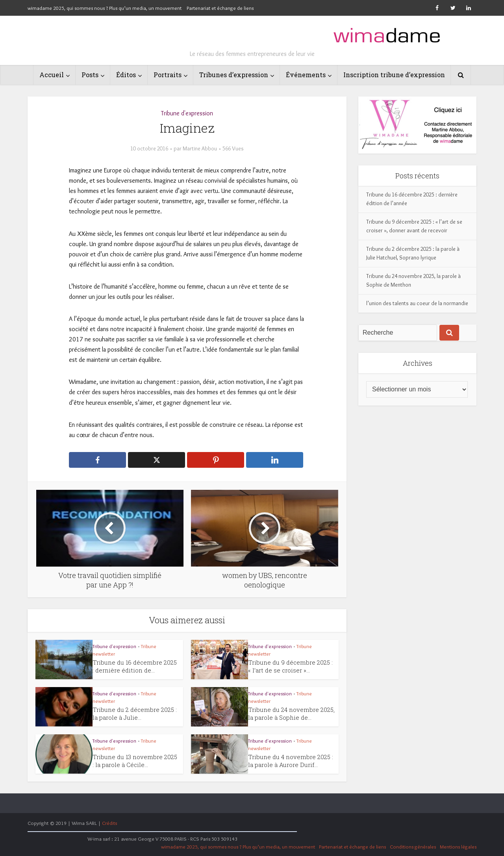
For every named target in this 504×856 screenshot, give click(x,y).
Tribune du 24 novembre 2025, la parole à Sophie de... (291, 713)
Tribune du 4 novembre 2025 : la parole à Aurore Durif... (291, 761)
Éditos (126, 75)
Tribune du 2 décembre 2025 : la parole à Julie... (135, 713)
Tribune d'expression (187, 113)
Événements (306, 75)
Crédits (109, 823)
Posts (90, 75)
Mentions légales (458, 847)
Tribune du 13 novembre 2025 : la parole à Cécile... (135, 761)
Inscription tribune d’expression (394, 75)
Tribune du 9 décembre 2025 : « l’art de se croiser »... (290, 666)
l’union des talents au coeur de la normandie (417, 303)
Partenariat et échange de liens (220, 8)
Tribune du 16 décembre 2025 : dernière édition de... (135, 666)
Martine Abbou (200, 148)
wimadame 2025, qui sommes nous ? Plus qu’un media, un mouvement (105, 8)
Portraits (168, 75)
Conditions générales (413, 847)
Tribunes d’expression (234, 75)
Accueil (52, 75)
